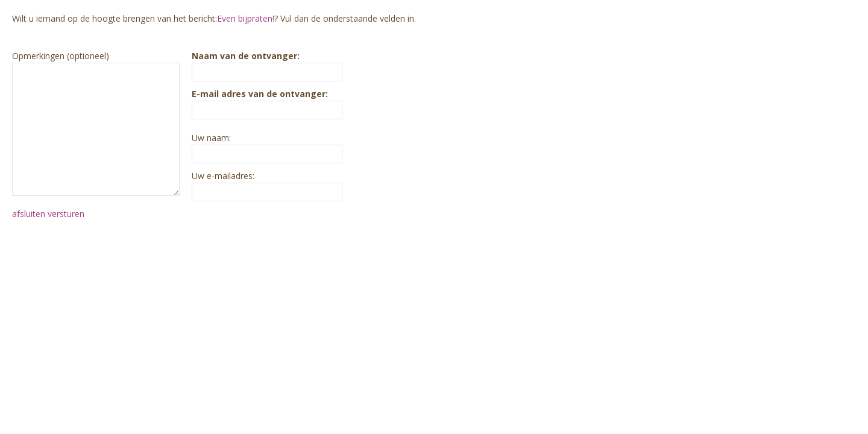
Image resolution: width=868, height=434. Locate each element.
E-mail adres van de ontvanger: (260, 94)
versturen (66, 214)
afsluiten (29, 214)
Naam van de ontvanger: (246, 56)
